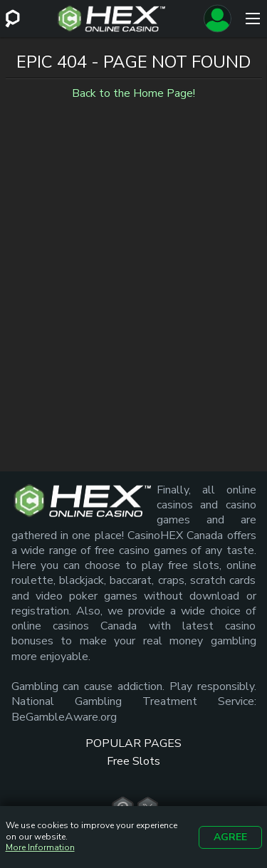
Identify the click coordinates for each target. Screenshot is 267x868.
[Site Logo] (111, 19)
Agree (230, 837)
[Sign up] (217, 19)
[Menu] (253, 19)
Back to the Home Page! (133, 93)
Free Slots (133, 761)
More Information (40, 848)
